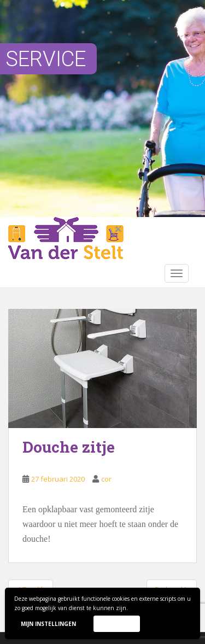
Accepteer (116, 623)
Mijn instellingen (48, 624)
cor (106, 479)
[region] (102, 109)
